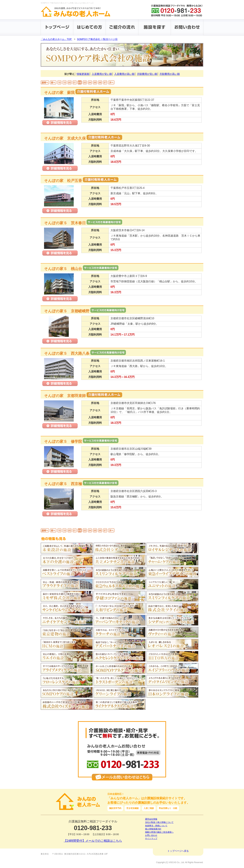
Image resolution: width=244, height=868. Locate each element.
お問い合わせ (151, 835)
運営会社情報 (151, 819)
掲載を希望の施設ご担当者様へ (159, 832)
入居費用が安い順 (102, 74)
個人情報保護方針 (153, 829)
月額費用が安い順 (147, 74)
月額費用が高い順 (170, 74)
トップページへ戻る (178, 851)
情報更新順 (83, 74)
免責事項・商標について (156, 826)
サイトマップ (151, 839)
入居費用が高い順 (124, 74)
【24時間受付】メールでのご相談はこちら (93, 841)
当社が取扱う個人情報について (159, 822)
